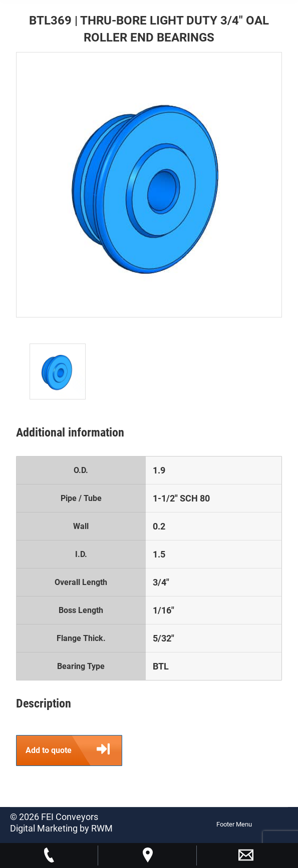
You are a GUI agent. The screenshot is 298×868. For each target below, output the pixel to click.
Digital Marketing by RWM (61, 828)
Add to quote (74, 750)
